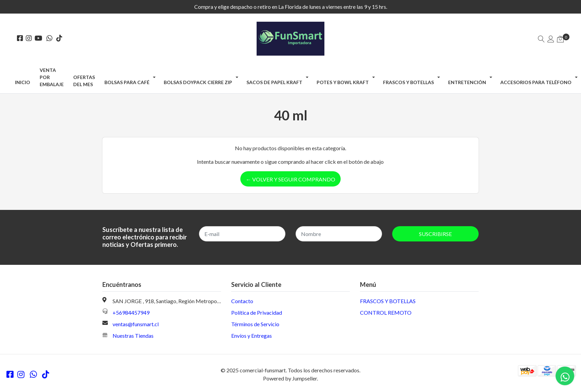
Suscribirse (435, 234)
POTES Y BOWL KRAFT (343, 82)
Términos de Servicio (255, 324)
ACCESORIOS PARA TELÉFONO (536, 82)
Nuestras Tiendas (133, 336)
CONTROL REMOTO (386, 312)
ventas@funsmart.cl (136, 324)
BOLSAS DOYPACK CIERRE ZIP (198, 82)
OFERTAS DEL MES (84, 81)
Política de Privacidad (257, 312)
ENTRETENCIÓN (467, 82)
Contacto (242, 301)
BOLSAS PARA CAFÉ (127, 82)
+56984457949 (131, 312)
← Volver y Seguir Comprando (290, 179)
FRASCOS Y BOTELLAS (408, 82)
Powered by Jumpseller (290, 378)
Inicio (23, 82)
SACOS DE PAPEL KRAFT (274, 82)
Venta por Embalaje (52, 77)
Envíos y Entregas (252, 336)
